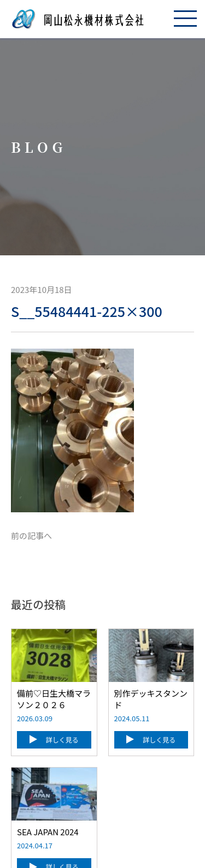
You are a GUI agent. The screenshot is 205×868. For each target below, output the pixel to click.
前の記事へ (31, 535)
